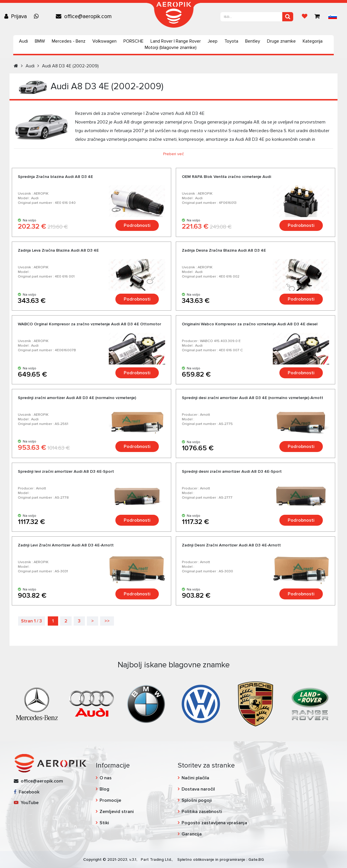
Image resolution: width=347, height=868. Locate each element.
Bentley (253, 41)
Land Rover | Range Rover (176, 41)
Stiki (104, 823)
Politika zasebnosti (202, 812)
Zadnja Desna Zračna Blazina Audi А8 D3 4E (224, 250)
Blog (104, 789)
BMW (40, 41)
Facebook (27, 792)
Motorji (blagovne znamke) (171, 48)
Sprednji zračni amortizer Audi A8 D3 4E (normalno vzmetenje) (77, 398)
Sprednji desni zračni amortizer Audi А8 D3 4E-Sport (232, 471)
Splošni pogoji (197, 800)
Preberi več (173, 154)
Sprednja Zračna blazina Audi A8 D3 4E (55, 177)
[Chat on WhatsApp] (38, 16)
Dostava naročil (198, 789)
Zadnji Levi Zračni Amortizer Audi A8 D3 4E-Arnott (66, 545)
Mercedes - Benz (69, 41)
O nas (106, 778)
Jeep (213, 41)
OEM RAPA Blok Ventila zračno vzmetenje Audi (226, 177)
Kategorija (313, 41)
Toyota (231, 41)
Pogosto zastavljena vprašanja (214, 823)
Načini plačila (195, 778)
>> (107, 621)
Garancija (192, 834)
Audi (23, 41)
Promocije (110, 800)
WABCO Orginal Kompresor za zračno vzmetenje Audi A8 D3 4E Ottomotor (89, 324)
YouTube (26, 803)
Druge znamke (281, 41)
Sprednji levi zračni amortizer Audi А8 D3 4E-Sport (66, 471)
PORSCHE (134, 41)
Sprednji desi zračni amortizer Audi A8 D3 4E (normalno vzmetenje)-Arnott (252, 398)
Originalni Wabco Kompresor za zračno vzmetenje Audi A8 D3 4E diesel (250, 324)
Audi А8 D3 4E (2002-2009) (70, 66)
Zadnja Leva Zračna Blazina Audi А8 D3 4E (58, 250)
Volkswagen (104, 41)
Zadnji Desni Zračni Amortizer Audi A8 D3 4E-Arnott (231, 545)
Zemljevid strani (117, 812)
